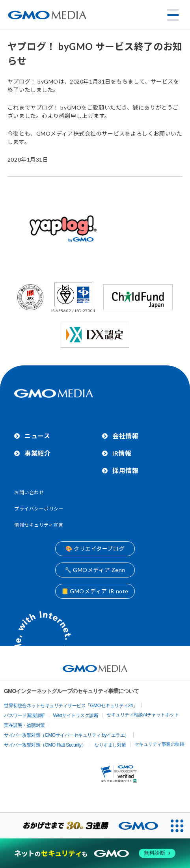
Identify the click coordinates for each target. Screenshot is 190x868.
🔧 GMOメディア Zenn (95, 570)
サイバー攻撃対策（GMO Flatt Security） (45, 745)
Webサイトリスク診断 (76, 715)
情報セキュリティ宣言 (39, 525)
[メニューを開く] (173, 15)
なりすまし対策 (110, 745)
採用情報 (125, 470)
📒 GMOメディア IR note (95, 591)
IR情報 (122, 453)
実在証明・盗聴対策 (24, 725)
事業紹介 (37, 453)
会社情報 (125, 436)
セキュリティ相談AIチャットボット (142, 715)
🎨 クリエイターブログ (95, 549)
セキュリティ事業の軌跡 (159, 744)
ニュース (37, 436)
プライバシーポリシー (39, 509)
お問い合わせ (29, 493)
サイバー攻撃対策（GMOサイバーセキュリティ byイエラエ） (67, 735)
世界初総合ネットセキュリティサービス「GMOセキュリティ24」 (71, 706)
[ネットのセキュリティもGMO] (95, 853)
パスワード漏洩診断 (24, 715)
